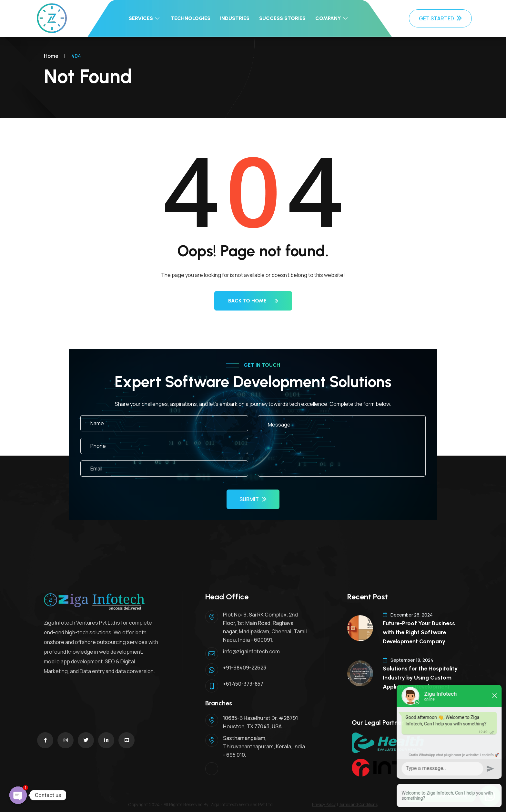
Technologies (191, 18)
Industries (235, 18)
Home (51, 56)
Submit (253, 499)
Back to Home (253, 301)
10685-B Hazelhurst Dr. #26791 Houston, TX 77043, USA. (260, 722)
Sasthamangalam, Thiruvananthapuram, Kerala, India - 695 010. (264, 746)
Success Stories (282, 18)
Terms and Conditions (358, 804)
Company (332, 18)
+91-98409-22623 (245, 668)
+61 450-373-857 (243, 684)
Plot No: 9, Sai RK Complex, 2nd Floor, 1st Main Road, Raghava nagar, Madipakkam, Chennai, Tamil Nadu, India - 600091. (265, 627)
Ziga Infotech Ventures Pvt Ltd (242, 805)
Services (145, 18)
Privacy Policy (324, 804)
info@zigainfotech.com (251, 651)
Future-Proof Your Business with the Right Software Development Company (419, 632)
